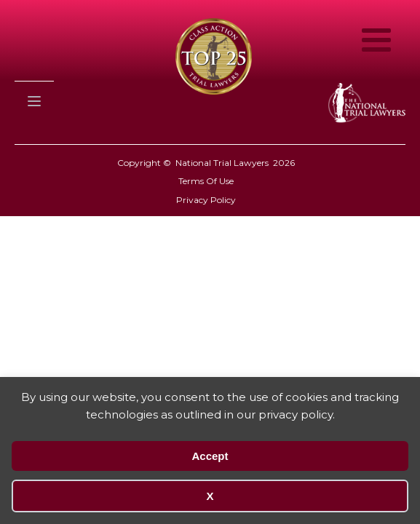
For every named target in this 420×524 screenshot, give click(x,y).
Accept (210, 456)
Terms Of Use (206, 181)
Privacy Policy (206, 200)
